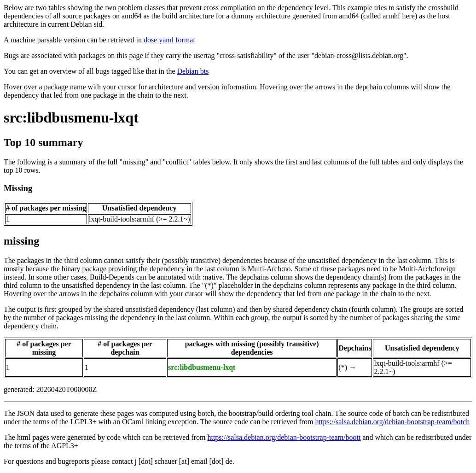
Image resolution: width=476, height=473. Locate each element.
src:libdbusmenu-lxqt (71, 117)
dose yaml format (169, 40)
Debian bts (193, 71)
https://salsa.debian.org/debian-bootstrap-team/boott (284, 437)
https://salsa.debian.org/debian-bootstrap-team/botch (393, 422)
